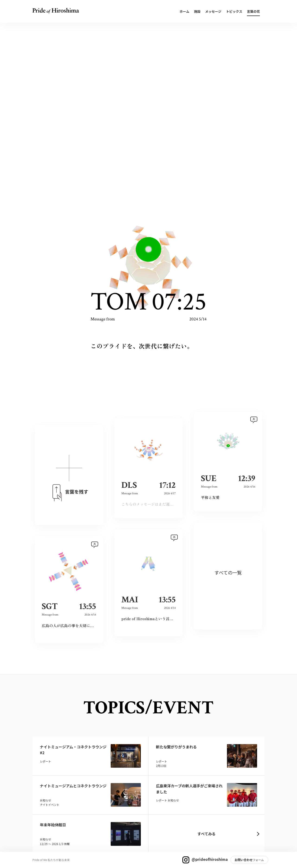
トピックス (234, 11)
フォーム (258, 860)
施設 (197, 11)
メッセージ (213, 11)
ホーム (184, 11)
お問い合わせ (244, 860)
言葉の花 (253, 11)
